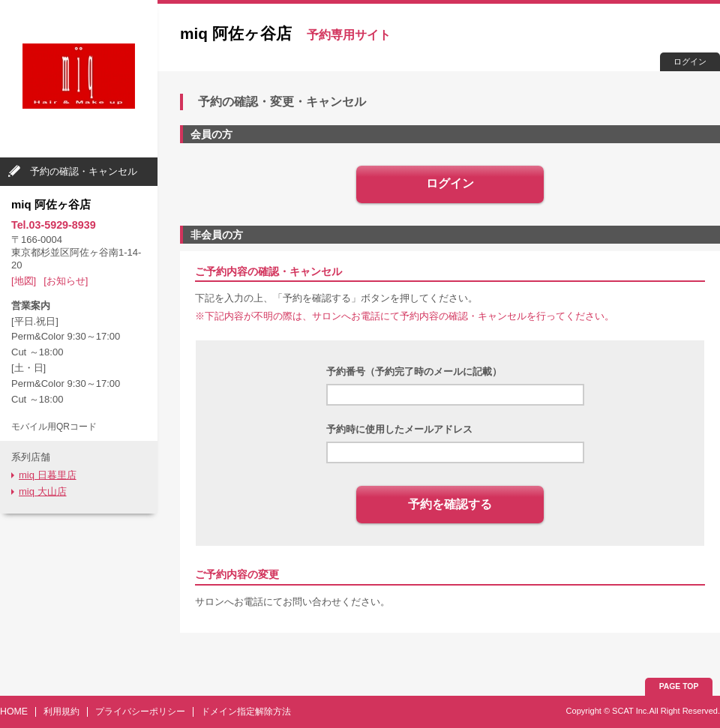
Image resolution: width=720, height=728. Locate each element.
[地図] (24, 281)
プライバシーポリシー (140, 712)
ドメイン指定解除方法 (246, 712)
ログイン (690, 61)
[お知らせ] (66, 281)
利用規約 (61, 712)
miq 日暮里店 (48, 475)
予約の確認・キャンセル (84, 171)
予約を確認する (450, 504)
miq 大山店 (43, 491)
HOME (14, 712)
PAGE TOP (679, 686)
